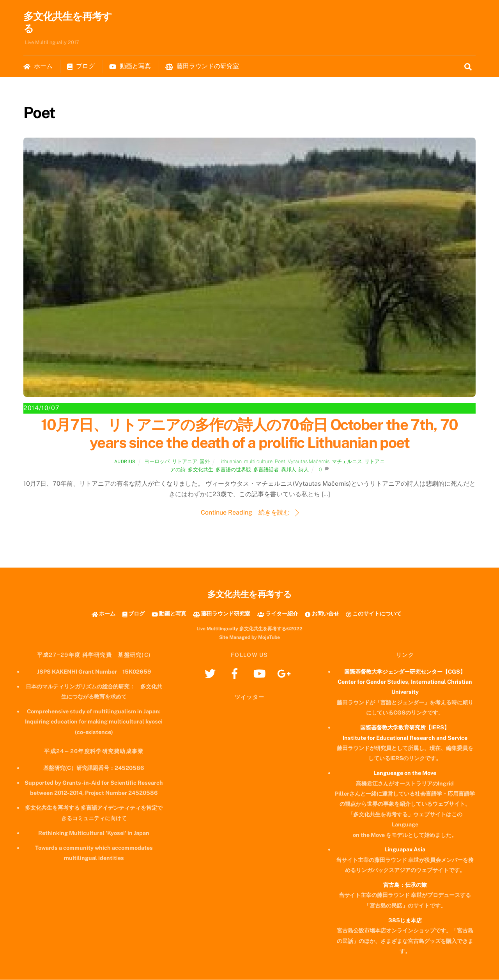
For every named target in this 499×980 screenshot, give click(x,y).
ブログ (81, 66)
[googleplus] (285, 673)
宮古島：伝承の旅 (405, 885)
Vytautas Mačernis (309, 462)
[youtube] (261, 673)
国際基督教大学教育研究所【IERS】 (405, 728)
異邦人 (289, 470)
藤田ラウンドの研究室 (202, 66)
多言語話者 (266, 470)
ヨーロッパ (157, 462)
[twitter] (211, 673)
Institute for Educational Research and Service (405, 738)
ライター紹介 (278, 614)
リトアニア (185, 462)
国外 (205, 462)
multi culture (258, 462)
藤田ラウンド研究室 (222, 614)
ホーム (38, 66)
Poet (280, 462)
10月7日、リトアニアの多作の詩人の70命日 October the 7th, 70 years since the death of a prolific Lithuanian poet (249, 434)
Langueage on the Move (405, 773)
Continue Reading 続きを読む (245, 513)
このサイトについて (374, 614)
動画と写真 (130, 66)
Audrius (125, 462)
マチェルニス (347, 462)
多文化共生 (201, 470)
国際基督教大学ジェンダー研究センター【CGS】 (405, 672)
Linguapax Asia (405, 850)
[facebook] (236, 673)
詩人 (304, 470)
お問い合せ (322, 614)
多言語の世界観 (233, 470)
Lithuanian (230, 462)
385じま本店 (405, 921)
